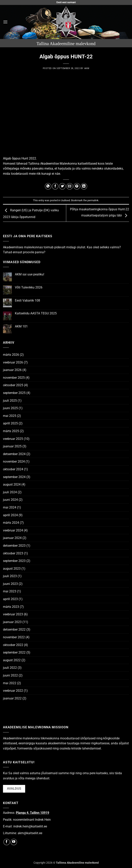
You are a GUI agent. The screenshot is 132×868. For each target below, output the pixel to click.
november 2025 (14, 378)
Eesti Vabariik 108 (27, 300)
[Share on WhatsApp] (48, 186)
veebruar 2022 (13, 691)
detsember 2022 (14, 629)
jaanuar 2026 (12, 370)
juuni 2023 (10, 584)
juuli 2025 (10, 401)
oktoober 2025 (13, 385)
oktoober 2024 (13, 469)
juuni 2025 (10, 408)
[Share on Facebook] (55, 186)
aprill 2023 (10, 599)
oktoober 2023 (13, 553)
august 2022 (12, 660)
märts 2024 (11, 523)
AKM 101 (21, 326)
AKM (87, 68)
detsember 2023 (14, 546)
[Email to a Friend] (70, 186)
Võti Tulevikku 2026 (29, 287)
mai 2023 (10, 591)
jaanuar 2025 (12, 446)
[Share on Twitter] (62, 186)
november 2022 (14, 637)
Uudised (65, 200)
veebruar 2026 (13, 362)
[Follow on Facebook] (7, 842)
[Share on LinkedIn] (84, 186)
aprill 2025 (10, 423)
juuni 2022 (10, 675)
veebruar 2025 (13, 439)
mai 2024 (10, 507)
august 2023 (12, 569)
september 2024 (14, 477)
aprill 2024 (10, 515)
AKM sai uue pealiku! (30, 274)
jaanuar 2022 (12, 698)
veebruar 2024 (13, 530)
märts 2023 (11, 607)
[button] (5, 22)
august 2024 (12, 484)
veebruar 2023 (13, 614)
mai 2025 (10, 416)
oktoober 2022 (13, 645)
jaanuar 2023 (12, 622)
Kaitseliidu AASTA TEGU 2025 (36, 313)
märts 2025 (11, 431)
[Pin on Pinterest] (77, 186)
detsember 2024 (14, 454)
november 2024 (14, 462)
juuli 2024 (10, 492)
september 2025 (14, 393)
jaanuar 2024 (12, 538)
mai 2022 (10, 683)
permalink (93, 200)
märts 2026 (11, 355)
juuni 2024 (10, 500)
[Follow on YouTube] (14, 842)
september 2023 (14, 561)
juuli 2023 (10, 576)
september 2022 (14, 652)
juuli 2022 (10, 668)
